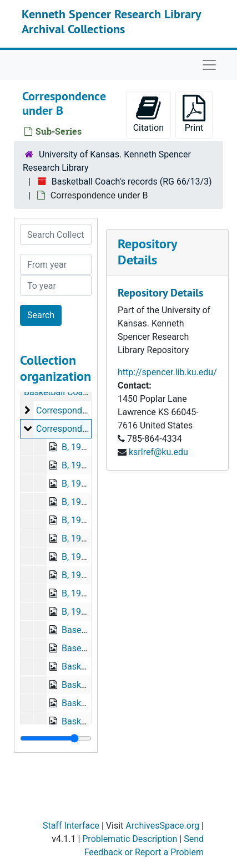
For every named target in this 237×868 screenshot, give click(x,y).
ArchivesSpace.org (162, 826)
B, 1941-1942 (87, 538)
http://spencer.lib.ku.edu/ (167, 372)
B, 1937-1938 (87, 447)
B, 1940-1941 (87, 502)
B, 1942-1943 (87, 557)
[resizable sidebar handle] (56, 738)
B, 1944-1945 (87, 593)
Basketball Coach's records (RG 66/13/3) (132, 182)
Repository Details (147, 252)
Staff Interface (71, 826)
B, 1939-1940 (87, 484)
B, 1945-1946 (87, 612)
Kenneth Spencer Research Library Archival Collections (111, 21)
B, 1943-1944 (87, 575)
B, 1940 (76, 520)
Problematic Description (130, 839)
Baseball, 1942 (90, 648)
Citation (148, 114)
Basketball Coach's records (77, 392)
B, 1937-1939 (87, 465)
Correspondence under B (85, 429)
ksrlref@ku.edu (158, 452)
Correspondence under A (85, 410)
